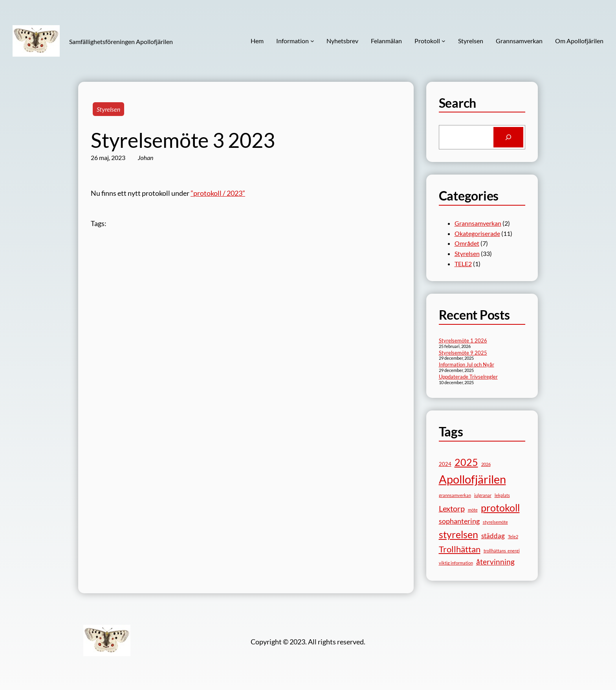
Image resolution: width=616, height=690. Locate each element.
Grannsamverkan (478, 223)
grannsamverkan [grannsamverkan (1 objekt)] (455, 495)
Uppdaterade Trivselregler (468, 377)
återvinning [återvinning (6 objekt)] (495, 562)
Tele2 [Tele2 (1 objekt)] (513, 536)
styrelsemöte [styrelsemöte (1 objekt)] (495, 522)
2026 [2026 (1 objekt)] (486, 464)
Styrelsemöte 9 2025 (463, 353)
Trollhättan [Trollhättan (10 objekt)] (460, 549)
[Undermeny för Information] (312, 41)
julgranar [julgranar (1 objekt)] (483, 495)
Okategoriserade (477, 233)
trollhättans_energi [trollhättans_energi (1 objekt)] (502, 551)
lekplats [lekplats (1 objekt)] (502, 495)
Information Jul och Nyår (467, 364)
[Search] (508, 137)
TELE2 (463, 264)
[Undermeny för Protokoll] (444, 41)
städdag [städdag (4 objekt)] (493, 536)
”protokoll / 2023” (218, 193)
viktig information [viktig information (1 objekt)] (456, 563)
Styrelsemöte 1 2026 (463, 340)
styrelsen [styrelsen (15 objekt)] (458, 535)
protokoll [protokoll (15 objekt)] (500, 508)
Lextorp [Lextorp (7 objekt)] (452, 508)
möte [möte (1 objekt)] (473, 510)
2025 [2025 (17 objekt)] (466, 462)
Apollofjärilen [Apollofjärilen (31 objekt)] (472, 479)
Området (467, 243)
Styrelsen (108, 109)
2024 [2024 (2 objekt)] (445, 464)
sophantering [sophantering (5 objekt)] (459, 521)
